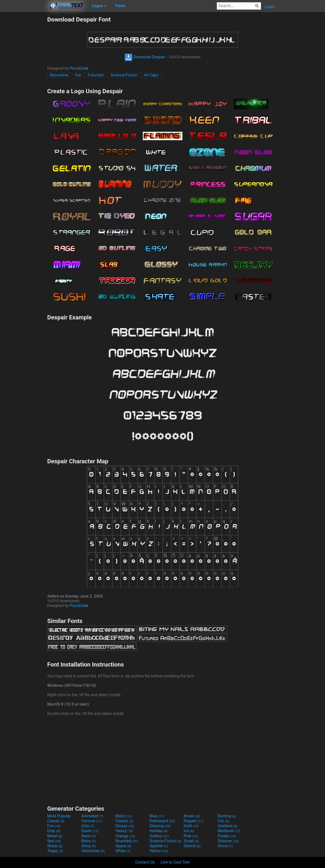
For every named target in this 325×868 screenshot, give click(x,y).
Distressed (162, 821)
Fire (224, 821)
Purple (227, 836)
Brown (192, 816)
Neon (88, 836)
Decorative (59, 75)
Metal (55, 836)
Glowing (160, 826)
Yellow (159, 851)
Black (124, 816)
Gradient (228, 826)
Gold (191, 826)
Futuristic (96, 75)
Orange (125, 836)
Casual (56, 821)
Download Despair (145, 57)
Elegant (194, 821)
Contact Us (145, 862)
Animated (92, 816)
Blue (157, 816)
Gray (54, 831)
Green (90, 831)
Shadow (228, 841)
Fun (78, 75)
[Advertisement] (23, 90)
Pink (191, 836)
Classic (124, 821)
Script (191, 841)
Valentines (93, 851)
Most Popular (59, 816)
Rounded (127, 841)
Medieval (229, 831)
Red (54, 841)
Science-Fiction (124, 75)
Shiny (89, 846)
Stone (225, 846)
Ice (189, 831)
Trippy (55, 851)
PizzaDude (79, 68)
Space (123, 846)
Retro (88, 841)
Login (270, 7)
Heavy (124, 831)
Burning (227, 816)
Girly (88, 826)
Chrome (92, 821)
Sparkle (159, 846)
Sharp (55, 846)
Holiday (159, 831)
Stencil (192, 846)
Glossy (125, 826)
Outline (159, 836)
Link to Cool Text (175, 862)
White (123, 851)
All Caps (151, 75)
